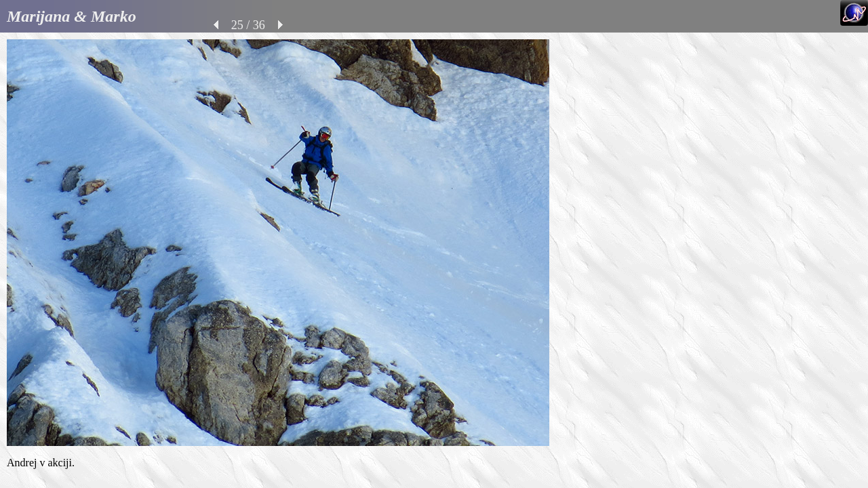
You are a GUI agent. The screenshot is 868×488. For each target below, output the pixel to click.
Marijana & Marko (72, 16)
